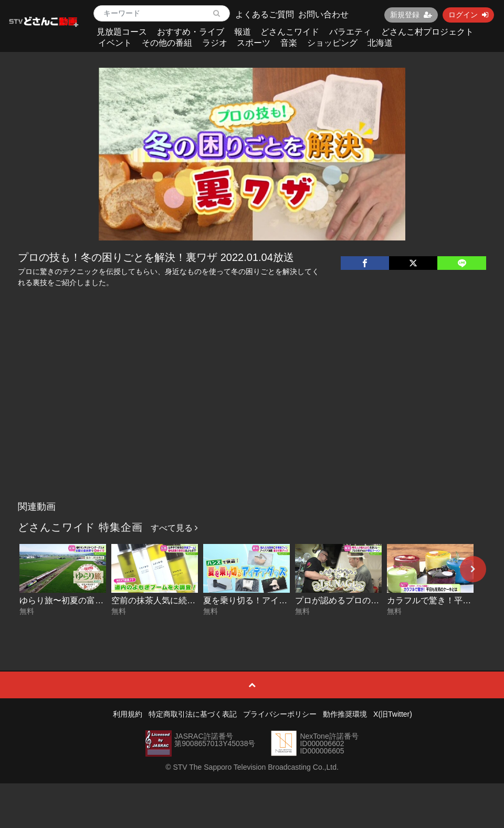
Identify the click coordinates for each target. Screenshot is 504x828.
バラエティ (350, 32)
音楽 (289, 43)
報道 (243, 32)
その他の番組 (167, 43)
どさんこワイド (290, 32)
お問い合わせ (323, 14)
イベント (115, 43)
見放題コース (122, 32)
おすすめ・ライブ (191, 32)
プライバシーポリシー (280, 714)
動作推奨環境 (345, 714)
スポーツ (254, 43)
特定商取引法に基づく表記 (193, 714)
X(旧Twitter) (393, 714)
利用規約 (128, 714)
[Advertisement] (252, 417)
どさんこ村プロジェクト (427, 32)
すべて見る (174, 528)
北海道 (380, 43)
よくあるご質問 (265, 14)
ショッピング (332, 43)
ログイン (468, 15)
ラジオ (215, 43)
